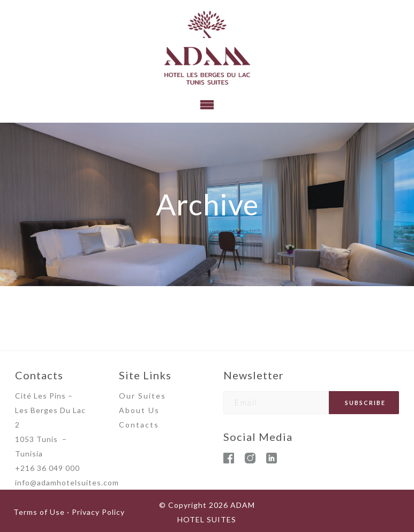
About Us (139, 410)
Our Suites (142, 396)
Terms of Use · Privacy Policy (69, 512)
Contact (137, 425)
